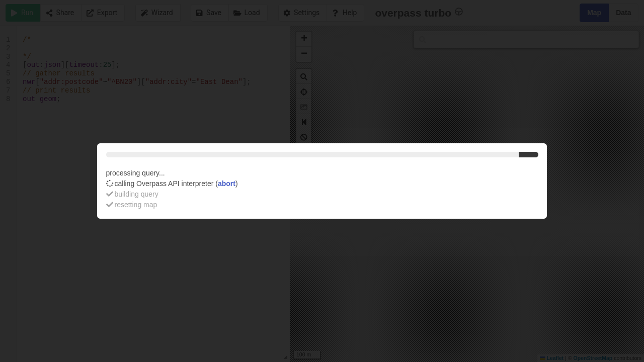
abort (227, 184)
